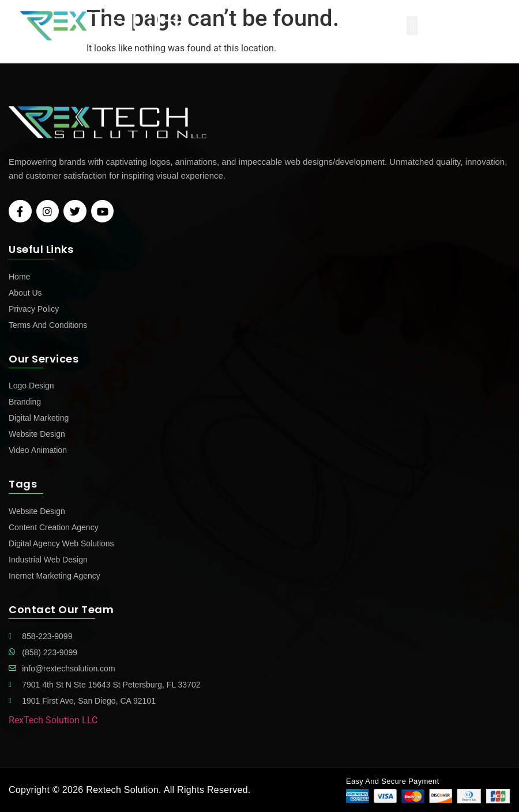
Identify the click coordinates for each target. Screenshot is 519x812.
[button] (412, 26)
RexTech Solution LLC (53, 720)
